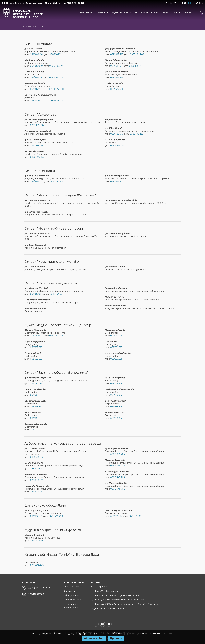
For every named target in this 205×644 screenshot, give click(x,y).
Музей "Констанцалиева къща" (108, 608)
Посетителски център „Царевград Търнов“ (115, 595)
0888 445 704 (37, 469)
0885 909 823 (37, 157)
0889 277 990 (56, 89)
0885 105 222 (56, 54)
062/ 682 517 (117, 181)
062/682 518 (36, 516)
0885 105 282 (37, 383)
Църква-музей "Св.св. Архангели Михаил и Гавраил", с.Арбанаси (124, 604)
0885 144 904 (137, 54)
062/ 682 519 (36, 66)
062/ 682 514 (36, 77)
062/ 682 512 (36, 101)
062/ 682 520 (117, 54)
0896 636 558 (37, 457)
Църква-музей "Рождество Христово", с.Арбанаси (118, 600)
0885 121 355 (36, 145)
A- (167, 3)
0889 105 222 (56, 66)
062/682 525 (36, 347)
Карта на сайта (72, 600)
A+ (175, 3)
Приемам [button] (116, 638)
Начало (80, 13)
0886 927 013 (117, 145)
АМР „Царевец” (99, 587)
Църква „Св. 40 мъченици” (105, 591)
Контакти (187, 13)
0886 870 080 (57, 77)
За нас (90, 13)
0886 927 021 (56, 101)
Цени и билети (141, 13)
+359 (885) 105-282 (39, 588)
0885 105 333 (135, 516)
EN (185, 3)
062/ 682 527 (117, 77)
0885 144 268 (56, 336)
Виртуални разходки (160, 13)
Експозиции (104, 13)
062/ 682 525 (36, 336)
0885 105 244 (136, 66)
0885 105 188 (37, 125)
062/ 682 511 (116, 66)
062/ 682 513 (36, 89)
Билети (96, 582)
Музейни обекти (122, 13)
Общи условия (71, 595)
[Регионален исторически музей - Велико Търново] (26, 14)
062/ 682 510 (36, 54)
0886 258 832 (37, 565)
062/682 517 (116, 516)
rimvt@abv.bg (36, 594)
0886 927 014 (37, 541)
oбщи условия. (94, 638)
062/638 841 (36, 395)
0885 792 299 (56, 516)
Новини (176, 13)
